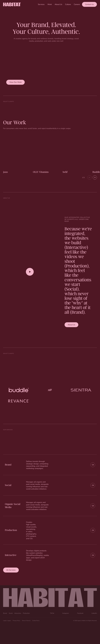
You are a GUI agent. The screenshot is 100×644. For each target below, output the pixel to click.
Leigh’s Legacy (7, 620)
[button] (95, 177)
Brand (5, 613)
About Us (58, 4)
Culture (68, 4)
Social (11, 613)
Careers (77, 4)
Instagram (66, 613)
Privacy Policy (16, 620)
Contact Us (89, 4)
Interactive (18, 613)
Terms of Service (26, 620)
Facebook (80, 613)
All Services (11, 570)
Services (41, 4)
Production (26, 613)
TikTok (52, 613)
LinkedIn (94, 613)
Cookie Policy (36, 620)
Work (50, 4)
